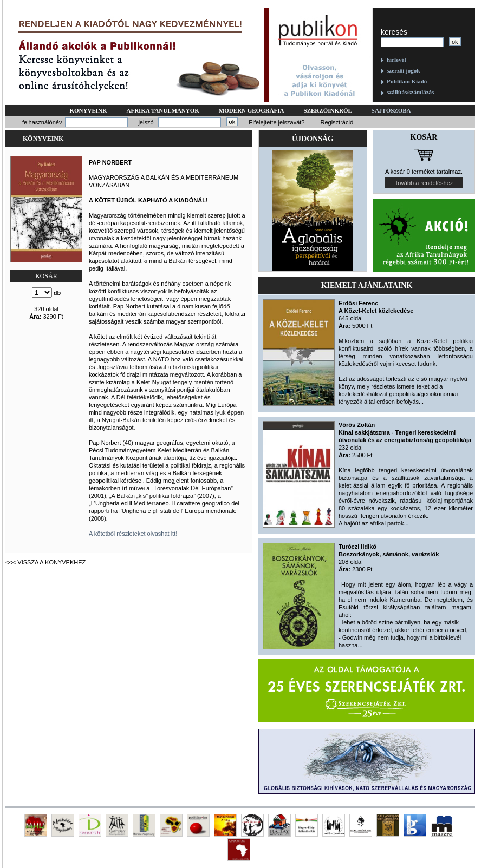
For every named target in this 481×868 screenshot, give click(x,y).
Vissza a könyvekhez (51, 562)
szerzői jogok (403, 70)
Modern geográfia (252, 110)
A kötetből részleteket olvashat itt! (133, 534)
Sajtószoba (391, 110)
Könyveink (88, 110)
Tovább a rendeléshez (424, 183)
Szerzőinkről (328, 110)
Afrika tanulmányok (163, 110)
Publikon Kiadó (407, 81)
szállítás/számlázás (410, 92)
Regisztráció (337, 122)
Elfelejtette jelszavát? (277, 122)
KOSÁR (46, 276)
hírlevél (396, 60)
